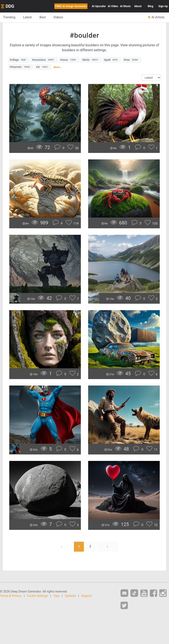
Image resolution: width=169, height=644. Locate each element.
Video (113, 6)
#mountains (44, 60)
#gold (112, 60)
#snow (69, 60)
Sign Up (163, 6)
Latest (28, 17)
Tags (56, 596)
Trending (9, 17)
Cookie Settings (38, 596)
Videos (59, 17)
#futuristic (21, 67)
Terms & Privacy (11, 596)
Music (125, 6)
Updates (70, 596)
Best (43, 17)
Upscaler (99, 6)
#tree (132, 60)
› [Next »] (107, 547)
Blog (150, 6)
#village (19, 60)
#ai (43, 67)
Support (87, 596)
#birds (91, 60)
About (138, 6)
